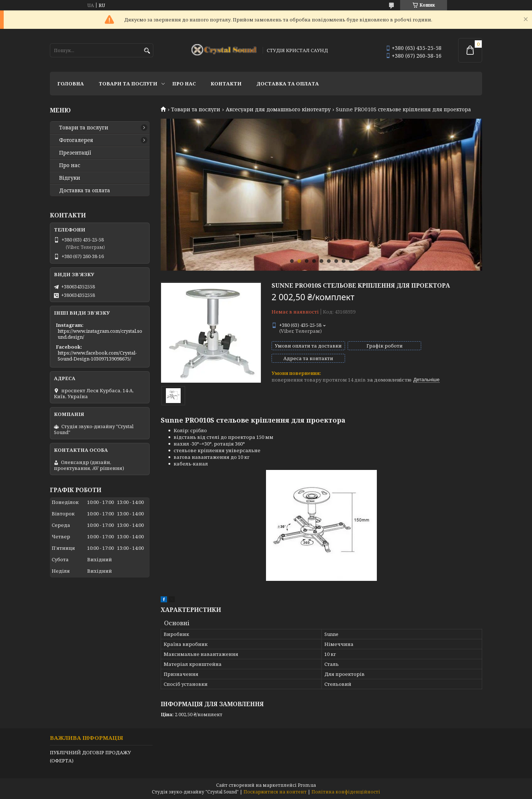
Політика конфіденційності (346, 792)
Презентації (75, 153)
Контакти (226, 84)
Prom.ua (307, 785)
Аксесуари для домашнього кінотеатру (278, 109)
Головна (71, 84)
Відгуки (70, 178)
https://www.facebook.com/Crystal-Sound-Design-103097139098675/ (97, 356)
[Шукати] (147, 51)
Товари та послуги (128, 84)
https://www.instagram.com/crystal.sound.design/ (100, 334)
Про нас (184, 84)
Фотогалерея (76, 140)
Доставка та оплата (288, 84)
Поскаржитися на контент (275, 792)
